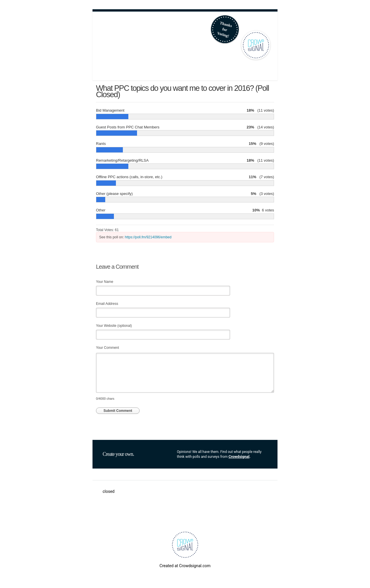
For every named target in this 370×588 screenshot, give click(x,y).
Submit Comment (118, 411)
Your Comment (108, 348)
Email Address (107, 304)
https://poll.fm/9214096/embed (148, 237)
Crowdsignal (239, 457)
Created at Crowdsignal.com (185, 566)
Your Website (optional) (114, 326)
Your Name (105, 282)
